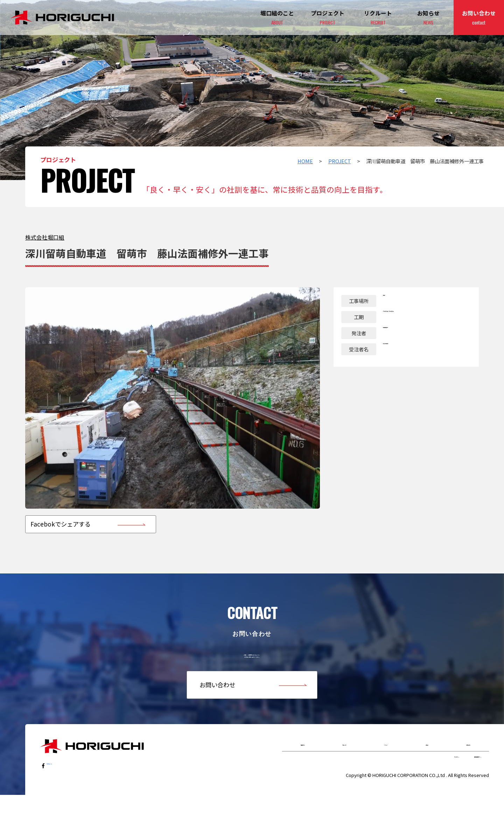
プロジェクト (328, 18)
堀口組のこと (303, 769)
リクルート (386, 769)
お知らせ (428, 18)
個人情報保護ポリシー (457, 790)
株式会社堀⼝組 (45, 237)
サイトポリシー (400, 790)
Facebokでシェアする (61, 524)
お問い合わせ (479, 18)
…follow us (62, 789)
